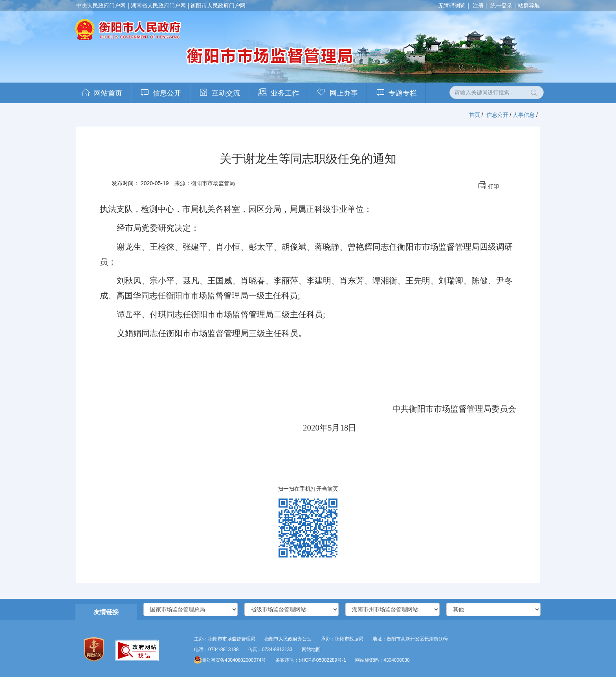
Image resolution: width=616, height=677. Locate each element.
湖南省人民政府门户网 (158, 6)
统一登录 (501, 6)
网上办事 (344, 93)
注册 (478, 6)
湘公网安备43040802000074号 (230, 660)
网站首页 (108, 93)
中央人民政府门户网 (101, 6)
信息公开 (167, 93)
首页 (475, 115)
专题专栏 (403, 93)
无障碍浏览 (452, 6)
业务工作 (285, 93)
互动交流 (226, 93)
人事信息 (524, 115)
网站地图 (311, 649)
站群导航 (529, 6)
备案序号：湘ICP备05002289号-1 (311, 660)
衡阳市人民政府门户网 (218, 6)
